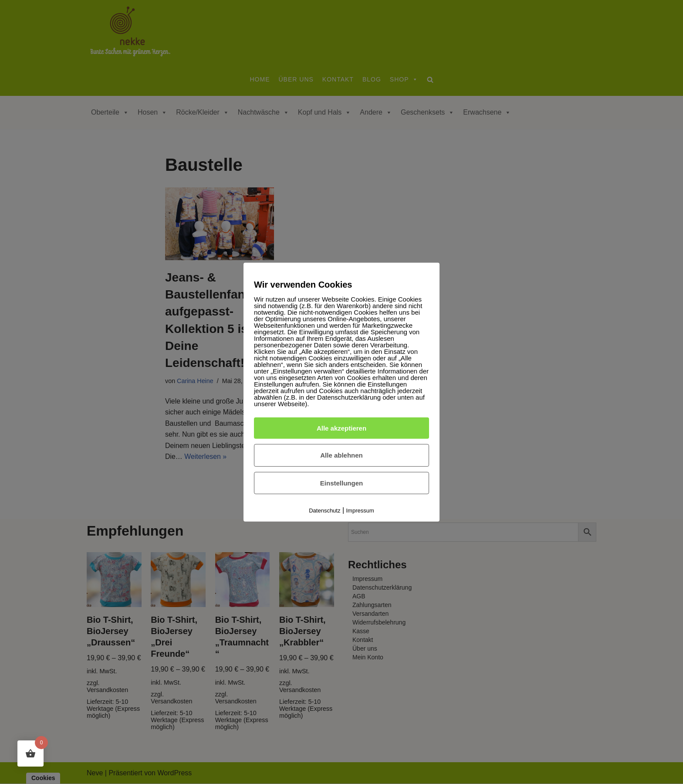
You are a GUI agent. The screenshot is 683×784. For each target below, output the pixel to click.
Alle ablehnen (341, 455)
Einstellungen (341, 483)
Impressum (360, 511)
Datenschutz (325, 511)
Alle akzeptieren (341, 428)
